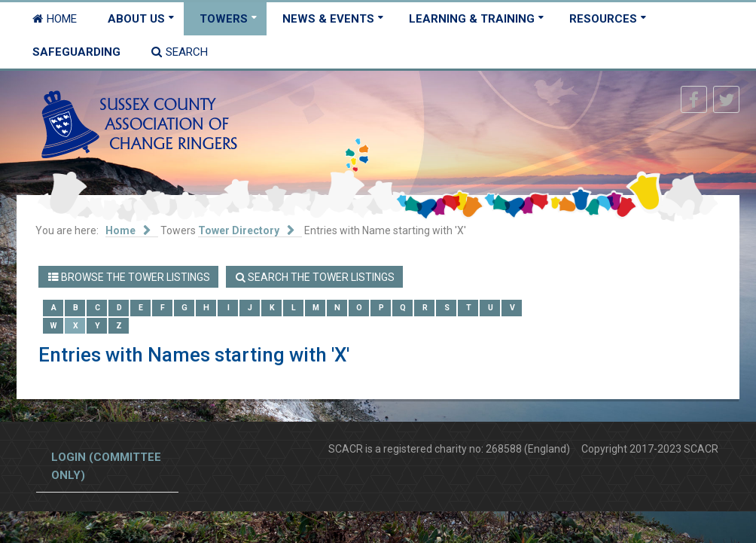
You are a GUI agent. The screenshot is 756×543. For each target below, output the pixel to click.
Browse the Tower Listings (129, 277)
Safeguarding (76, 52)
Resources (603, 19)
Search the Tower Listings (315, 277)
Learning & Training (472, 19)
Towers (224, 19)
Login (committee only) (106, 466)
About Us (136, 19)
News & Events (328, 19)
